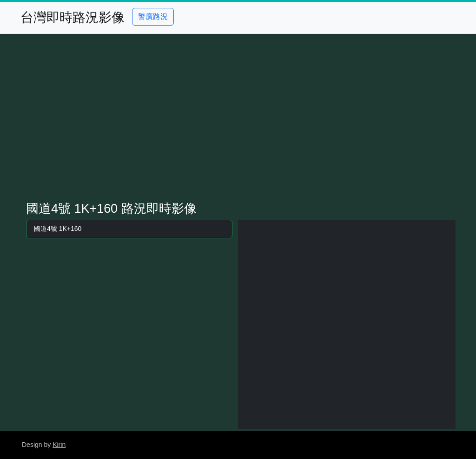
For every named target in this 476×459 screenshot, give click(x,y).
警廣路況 (153, 16)
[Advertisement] (238, 118)
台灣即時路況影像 (73, 17)
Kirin (59, 445)
